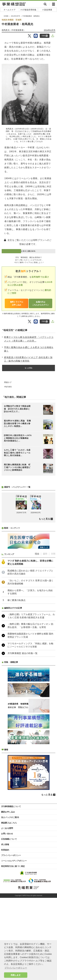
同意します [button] (16, 975)
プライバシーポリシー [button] (16, 968)
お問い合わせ (7, 907)
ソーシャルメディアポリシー (14, 935)
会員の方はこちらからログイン (41, 303)
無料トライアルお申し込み (17, 303)
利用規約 (5, 924)
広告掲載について (9, 913)
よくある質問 (7, 902)
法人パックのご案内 (10, 891)
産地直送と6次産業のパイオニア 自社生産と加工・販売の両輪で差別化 (28, 359)
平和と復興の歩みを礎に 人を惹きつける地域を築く (29, 349)
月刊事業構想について (11, 880)
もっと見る (29, 368)
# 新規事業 (47, 10)
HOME (6, 16)
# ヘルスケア (10, 10)
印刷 (45, 36)
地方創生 (9, 387)
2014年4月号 (15, 16)
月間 (53, 628)
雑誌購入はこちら (9, 897)
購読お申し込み (8, 886)
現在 (37, 628)
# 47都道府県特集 (28, 10)
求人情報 (5, 918)
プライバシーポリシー (11, 929)
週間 (45, 628)
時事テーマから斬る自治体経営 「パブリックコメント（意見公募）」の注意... (29, 339)
